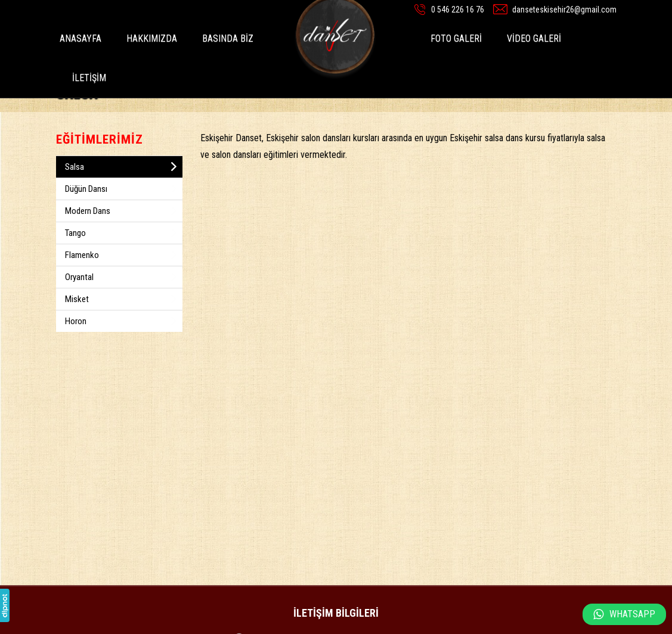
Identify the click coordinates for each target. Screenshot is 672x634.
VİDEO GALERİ (534, 38)
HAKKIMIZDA (152, 38)
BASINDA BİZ (228, 38)
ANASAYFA (80, 38)
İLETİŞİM (89, 78)
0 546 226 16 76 (458, 10)
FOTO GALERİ (456, 38)
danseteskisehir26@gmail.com (564, 10)
